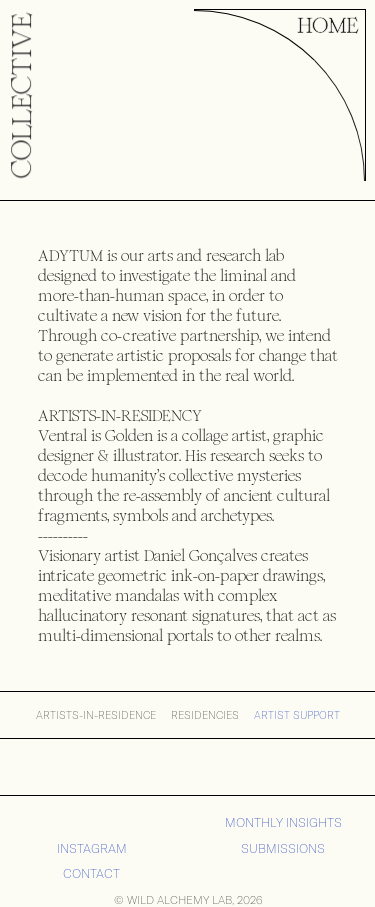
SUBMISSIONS (283, 848)
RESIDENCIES (205, 715)
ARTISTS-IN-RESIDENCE (96, 715)
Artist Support (297, 715)
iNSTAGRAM (92, 848)
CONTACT (91, 873)
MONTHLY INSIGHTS (283, 822)
